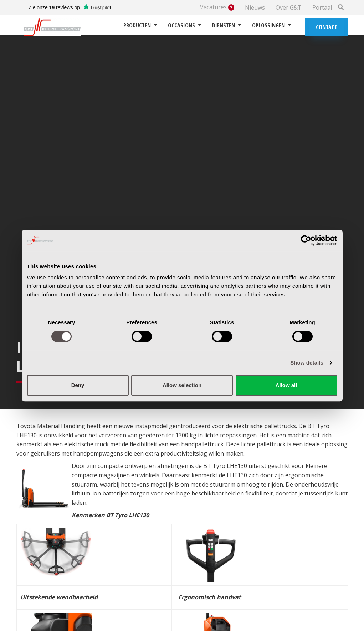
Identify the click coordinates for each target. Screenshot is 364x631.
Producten (140, 25)
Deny (78, 385)
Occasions (185, 25)
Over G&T (289, 7)
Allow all (286, 385)
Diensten (227, 25)
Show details (307, 363)
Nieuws (255, 7)
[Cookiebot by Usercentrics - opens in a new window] (306, 240)
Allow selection (182, 385)
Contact (327, 27)
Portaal (322, 7)
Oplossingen (272, 25)
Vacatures (217, 7)
